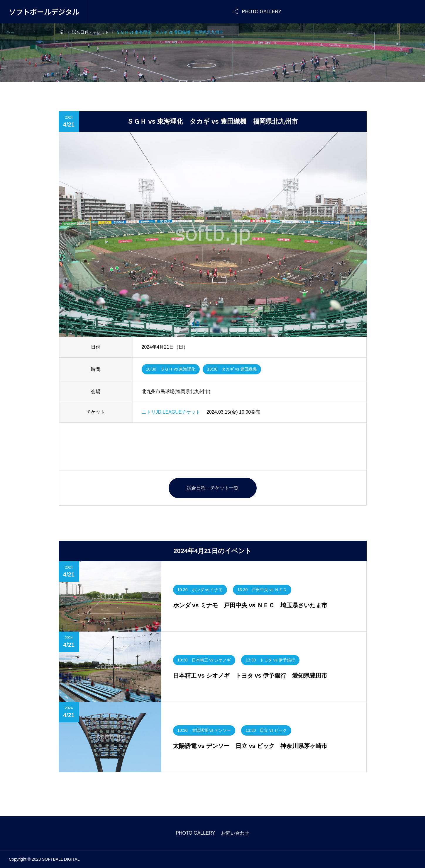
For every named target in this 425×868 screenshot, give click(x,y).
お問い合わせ (235, 833)
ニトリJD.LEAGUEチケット (171, 412)
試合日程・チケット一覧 (213, 488)
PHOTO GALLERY (195, 833)
